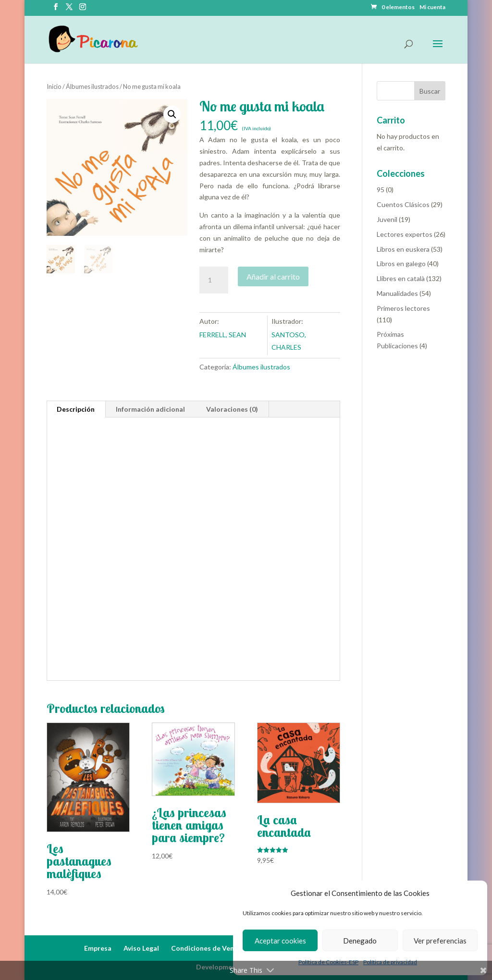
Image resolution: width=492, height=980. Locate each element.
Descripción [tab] (76, 409)
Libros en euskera (403, 249)
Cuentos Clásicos (403, 204)
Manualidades (397, 293)
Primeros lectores (403, 308)
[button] (172, 114)
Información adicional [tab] (150, 409)
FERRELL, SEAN (223, 335)
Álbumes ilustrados (92, 86)
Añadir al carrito (273, 276)
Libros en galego (401, 263)
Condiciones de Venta (206, 948)
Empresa (98, 948)
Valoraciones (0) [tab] (232, 409)
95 (381, 190)
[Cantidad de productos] (214, 280)
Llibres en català (401, 278)
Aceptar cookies (280, 941)
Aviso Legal (141, 948)
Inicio (54, 86)
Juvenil (387, 219)
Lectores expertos (405, 234)
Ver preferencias (440, 941)
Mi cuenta (432, 7)
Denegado (360, 941)
